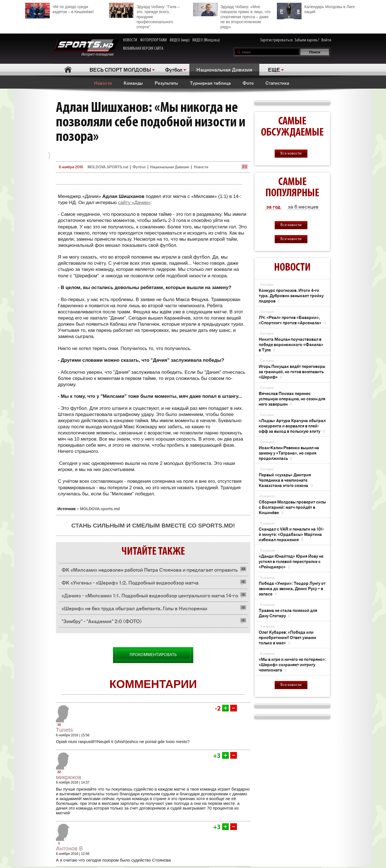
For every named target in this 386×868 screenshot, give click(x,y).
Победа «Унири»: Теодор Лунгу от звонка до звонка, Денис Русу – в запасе (292, 588)
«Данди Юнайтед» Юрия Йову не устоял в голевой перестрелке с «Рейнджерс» (291, 561)
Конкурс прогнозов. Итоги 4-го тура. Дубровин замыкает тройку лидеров (291, 295)
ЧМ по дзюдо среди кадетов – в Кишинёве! (60, 9)
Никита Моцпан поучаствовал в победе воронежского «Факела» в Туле (291, 344)
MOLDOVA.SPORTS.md (108, 167)
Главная (68, 69)
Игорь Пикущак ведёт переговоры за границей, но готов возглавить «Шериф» (292, 371)
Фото (248, 83)
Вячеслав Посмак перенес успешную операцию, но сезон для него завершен (292, 398)
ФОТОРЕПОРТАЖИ (153, 40)
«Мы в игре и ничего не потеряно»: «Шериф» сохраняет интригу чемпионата (292, 664)
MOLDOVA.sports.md (100, 509)
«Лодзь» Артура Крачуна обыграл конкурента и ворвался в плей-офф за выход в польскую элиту (292, 426)
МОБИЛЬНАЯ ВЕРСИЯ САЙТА (143, 49)
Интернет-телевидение (85, 48)
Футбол (174, 69)
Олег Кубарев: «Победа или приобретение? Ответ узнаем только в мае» (287, 637)
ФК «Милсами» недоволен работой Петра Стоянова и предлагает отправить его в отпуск (150, 571)
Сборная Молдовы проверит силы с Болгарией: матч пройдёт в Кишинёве (292, 507)
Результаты (166, 83)
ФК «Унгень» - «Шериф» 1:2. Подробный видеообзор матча (130, 582)
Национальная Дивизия (224, 69)
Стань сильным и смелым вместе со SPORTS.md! (153, 525)
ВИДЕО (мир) (180, 40)
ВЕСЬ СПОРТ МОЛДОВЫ (120, 69)
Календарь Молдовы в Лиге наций (316, 9)
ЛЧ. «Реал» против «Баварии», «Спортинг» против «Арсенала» (292, 320)
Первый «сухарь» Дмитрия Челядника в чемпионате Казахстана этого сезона (286, 480)
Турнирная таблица (210, 83)
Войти (326, 40)
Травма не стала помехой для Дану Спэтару (288, 613)
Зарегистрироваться (276, 40)
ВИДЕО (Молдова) (206, 40)
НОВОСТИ (130, 40)
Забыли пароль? (307, 40)
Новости (103, 83)
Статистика (277, 83)
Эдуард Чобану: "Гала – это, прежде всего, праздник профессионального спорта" (144, 16)
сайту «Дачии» (134, 203)
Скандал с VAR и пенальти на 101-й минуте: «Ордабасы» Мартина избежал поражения (291, 534)
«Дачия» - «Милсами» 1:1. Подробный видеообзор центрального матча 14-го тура (150, 597)
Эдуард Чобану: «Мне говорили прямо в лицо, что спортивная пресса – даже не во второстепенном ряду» (232, 16)
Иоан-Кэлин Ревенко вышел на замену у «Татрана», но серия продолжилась (289, 453)
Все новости (291, 154)
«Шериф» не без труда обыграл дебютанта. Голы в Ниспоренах (134, 608)
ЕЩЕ (274, 69)
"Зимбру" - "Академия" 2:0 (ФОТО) (102, 621)
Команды (133, 83)
